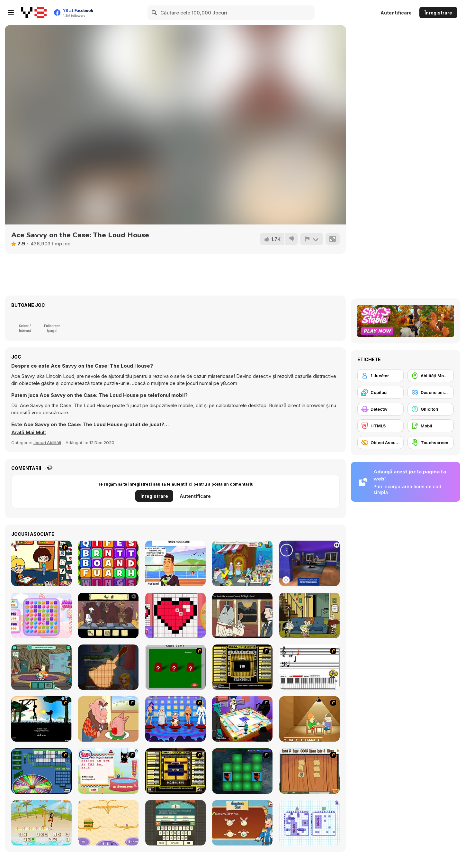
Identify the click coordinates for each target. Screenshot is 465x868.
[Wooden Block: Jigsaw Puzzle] (108, 667)
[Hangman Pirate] (41, 823)
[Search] (155, 13)
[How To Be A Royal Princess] (242, 823)
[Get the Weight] (108, 823)
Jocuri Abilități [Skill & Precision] (47, 443)
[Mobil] (431, 426)
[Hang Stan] (108, 719)
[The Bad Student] (41, 563)
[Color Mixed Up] (108, 563)
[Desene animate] (431, 392)
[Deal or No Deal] (242, 667)
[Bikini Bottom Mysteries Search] (242, 563)
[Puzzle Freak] (242, 719)
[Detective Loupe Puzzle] (175, 563)
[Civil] (41, 719)
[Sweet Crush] (41, 615)
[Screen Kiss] (175, 719)
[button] (29, 433)
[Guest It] (175, 823)
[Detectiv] (380, 409)
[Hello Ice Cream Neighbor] (309, 563)
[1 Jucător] (380, 376)
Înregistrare (438, 13)
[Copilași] (380, 392)
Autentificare (396, 13)
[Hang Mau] (108, 771)
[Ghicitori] (431, 409)
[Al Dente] (108, 615)
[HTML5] (380, 426)
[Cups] (175, 667)
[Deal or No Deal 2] (175, 771)
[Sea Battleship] (309, 823)
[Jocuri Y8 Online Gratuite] (34, 13)
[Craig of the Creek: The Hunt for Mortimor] (41, 667)
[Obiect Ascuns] (380, 443)
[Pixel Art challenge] (175, 615)
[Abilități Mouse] (431, 376)
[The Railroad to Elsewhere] (242, 615)
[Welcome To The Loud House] (309, 615)
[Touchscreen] (431, 443)
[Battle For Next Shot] (309, 719)
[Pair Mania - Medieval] (242, 771)
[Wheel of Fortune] (41, 771)
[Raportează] (312, 239)
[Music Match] (309, 667)
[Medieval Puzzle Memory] (309, 771)
